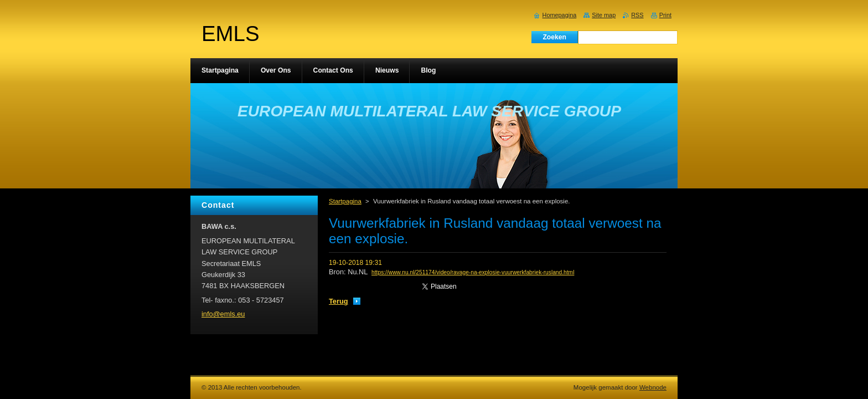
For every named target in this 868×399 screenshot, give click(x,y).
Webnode (653, 387)
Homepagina (560, 15)
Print (665, 15)
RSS (637, 15)
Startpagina (345, 201)
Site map (604, 15)
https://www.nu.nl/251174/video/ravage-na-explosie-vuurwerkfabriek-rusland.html (473, 272)
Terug (339, 301)
